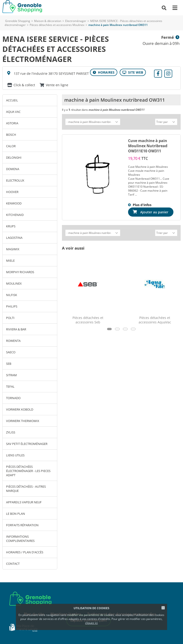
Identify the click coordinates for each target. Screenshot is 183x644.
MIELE (10, 261)
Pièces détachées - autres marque (26, 489)
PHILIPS (12, 306)
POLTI (10, 318)
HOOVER (12, 192)
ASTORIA (12, 123)
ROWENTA (13, 341)
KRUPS (11, 226)
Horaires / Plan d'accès (25, 552)
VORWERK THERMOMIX (23, 421)
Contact (13, 564)
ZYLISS (11, 432)
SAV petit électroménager (27, 444)
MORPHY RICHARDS (20, 272)
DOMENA (13, 169)
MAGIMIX (13, 249)
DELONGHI (14, 157)
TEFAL (10, 386)
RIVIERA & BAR (16, 329)
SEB (9, 364)
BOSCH (11, 135)
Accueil (12, 100)
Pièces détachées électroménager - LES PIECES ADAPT (28, 471)
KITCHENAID (15, 215)
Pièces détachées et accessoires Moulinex (57, 25)
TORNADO (13, 398)
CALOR (11, 146)
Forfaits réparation (22, 525)
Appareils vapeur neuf (24, 502)
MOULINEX (14, 283)
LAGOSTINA (14, 238)
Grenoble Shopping (18, 21)
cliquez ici (91, 623)
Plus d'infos (142, 204)
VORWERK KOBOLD (20, 409)
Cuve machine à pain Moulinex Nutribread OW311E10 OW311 (148, 145)
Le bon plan (16, 514)
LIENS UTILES (15, 455)
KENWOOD (14, 203)
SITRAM (11, 375)
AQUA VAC (13, 112)
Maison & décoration (48, 21)
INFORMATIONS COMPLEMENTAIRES (20, 539)
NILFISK (12, 295)
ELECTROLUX (15, 180)
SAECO (11, 352)
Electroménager (76, 21)
